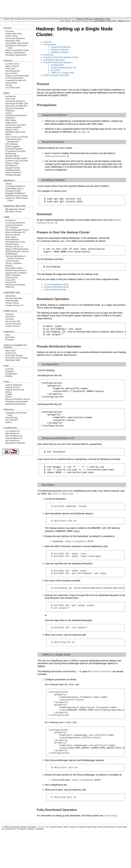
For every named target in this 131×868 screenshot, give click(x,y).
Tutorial (9, 184)
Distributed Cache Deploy (17, 196)
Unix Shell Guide (13, 88)
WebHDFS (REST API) (15, 132)
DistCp (8, 392)
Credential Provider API (16, 80)
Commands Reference (15, 38)
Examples (10, 340)
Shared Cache (12, 277)
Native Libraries (12, 66)
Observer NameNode (15, 108)
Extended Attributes (14, 149)
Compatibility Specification (17, 43)
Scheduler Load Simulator (17, 401)
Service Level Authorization (17, 76)
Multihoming (11, 153)
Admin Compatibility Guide (17, 50)
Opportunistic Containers (16, 273)
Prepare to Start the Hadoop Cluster (61, 57)
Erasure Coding (12, 163)
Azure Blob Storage (14, 355)
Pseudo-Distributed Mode (56, 290)
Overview (9, 31)
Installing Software (60, 52)
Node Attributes (12, 239)
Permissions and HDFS (16, 125)
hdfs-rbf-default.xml (14, 436)
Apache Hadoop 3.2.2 (65, 19)
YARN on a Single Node (62, 73)
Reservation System (14, 268)
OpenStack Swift (13, 360)
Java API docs (12, 417)
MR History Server (13, 212)
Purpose (47, 42)
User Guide (10, 99)
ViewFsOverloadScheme (16, 115)
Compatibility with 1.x (15, 188)
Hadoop (18, 19)
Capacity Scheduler (14, 225)
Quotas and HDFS (13, 127)
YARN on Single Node (63, 508)
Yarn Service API (13, 321)
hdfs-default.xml (12, 433)
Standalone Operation (54, 60)
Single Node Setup (14, 34)
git (70, 21)
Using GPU (10, 280)
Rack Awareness (13, 71)
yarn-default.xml (12, 441)
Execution (56, 70)
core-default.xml (12, 431)
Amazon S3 (10, 353)
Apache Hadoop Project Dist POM (41, 19)
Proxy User (10, 69)
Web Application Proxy (15, 242)
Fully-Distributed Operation (56, 75)
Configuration (11, 374)
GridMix (9, 394)
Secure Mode (11, 73)
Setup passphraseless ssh (63, 68)
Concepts (10, 319)
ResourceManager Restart (17, 230)
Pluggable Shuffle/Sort (15, 193)
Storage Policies (12, 156)
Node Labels (11, 237)
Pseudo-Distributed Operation (58, 62)
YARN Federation (13, 275)
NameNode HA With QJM (17, 103)
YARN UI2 (10, 287)
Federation (10, 111)
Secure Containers (14, 263)
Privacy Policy (44, 859)
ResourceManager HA (15, 232)
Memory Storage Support (16, 158)
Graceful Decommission (16, 270)
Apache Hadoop (82, 21)
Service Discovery (13, 324)
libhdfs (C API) (12, 130)
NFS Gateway (11, 144)
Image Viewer (11, 123)
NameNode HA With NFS (16, 106)
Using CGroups (12, 261)
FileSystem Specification (16, 55)
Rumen (9, 397)
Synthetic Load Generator (17, 161)
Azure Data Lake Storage (16, 358)
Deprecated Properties (15, 443)
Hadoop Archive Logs (15, 390)
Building (9, 376)
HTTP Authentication (14, 78)
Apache (7, 19)
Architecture (11, 96)
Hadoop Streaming (14, 385)
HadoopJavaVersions (55, 156)
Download (48, 55)
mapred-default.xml (14, 438)
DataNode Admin (13, 170)
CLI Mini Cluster (12, 64)
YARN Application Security (17, 251)
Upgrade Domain (13, 168)
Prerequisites (50, 45)
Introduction (11, 296)
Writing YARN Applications (17, 249)
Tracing (9, 85)
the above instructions (101, 692)
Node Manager (12, 301)
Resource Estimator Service (18, 399)
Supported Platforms (61, 47)
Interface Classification (15, 53)
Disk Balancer (11, 165)
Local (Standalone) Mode (56, 287)
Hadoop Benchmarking (15, 404)
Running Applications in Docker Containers (16, 257)
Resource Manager (14, 298)
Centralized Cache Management (13, 140)
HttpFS (8, 134)
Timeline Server (12, 244)
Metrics (9, 422)
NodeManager (12, 254)
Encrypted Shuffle (13, 191)
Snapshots (10, 118)
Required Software (60, 50)
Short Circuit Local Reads (17, 137)
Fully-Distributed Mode (55, 292)
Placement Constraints (15, 285)
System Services (13, 326)
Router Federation (13, 173)
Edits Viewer (11, 120)
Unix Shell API (12, 420)
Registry (9, 266)
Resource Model (13, 235)
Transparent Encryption (16, 151)
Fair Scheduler (12, 227)
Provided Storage (13, 175)
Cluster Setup (11, 36)
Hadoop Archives (13, 387)
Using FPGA (11, 282)
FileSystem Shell (13, 41)
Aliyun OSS (10, 351)
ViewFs (9, 113)
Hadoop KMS (11, 83)
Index (8, 335)
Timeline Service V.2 (14, 247)
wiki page (82, 132)
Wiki (62, 21)
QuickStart (10, 317)
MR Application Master (15, 209)
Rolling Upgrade (12, 146)
